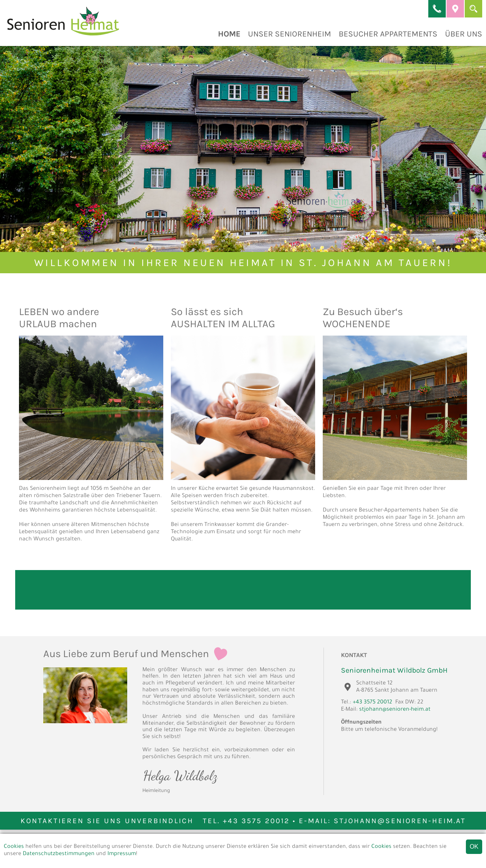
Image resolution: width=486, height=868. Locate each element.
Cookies (14, 847)
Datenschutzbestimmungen (59, 854)
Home (229, 34)
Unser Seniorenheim (290, 34)
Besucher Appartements (388, 34)
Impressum (122, 854)
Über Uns (464, 34)
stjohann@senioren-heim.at (395, 710)
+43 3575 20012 (372, 703)
